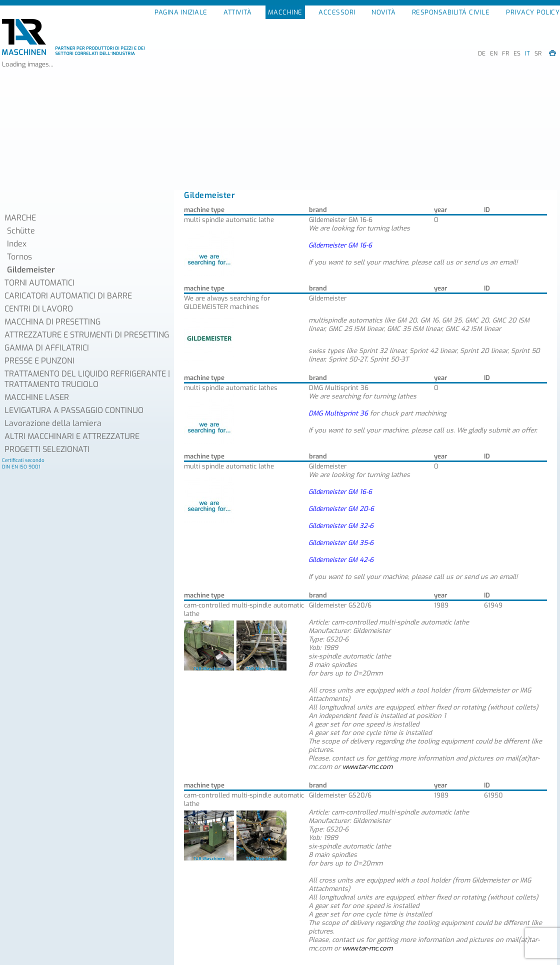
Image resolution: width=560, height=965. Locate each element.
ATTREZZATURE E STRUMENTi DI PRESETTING (87, 335)
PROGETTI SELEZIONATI (47, 449)
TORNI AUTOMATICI (39, 283)
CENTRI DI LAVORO (39, 309)
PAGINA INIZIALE (181, 12)
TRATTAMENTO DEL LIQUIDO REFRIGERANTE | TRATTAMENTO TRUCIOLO (87, 379)
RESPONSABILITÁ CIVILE (451, 12)
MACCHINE (285, 12)
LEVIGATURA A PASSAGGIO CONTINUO (74, 410)
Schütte (21, 231)
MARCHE (20, 218)
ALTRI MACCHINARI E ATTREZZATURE (72, 436)
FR (505, 53)
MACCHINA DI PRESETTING (52, 322)
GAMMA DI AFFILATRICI (47, 348)
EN (494, 53)
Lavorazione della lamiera (53, 423)
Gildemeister (31, 270)
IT (527, 53)
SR (538, 53)
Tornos (19, 257)
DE (482, 53)
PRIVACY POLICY (533, 12)
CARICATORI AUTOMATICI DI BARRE (68, 296)
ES (517, 53)
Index (17, 244)
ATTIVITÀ (237, 12)
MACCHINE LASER (37, 397)
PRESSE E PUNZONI (39, 361)
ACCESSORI (337, 12)
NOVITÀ (383, 12)
